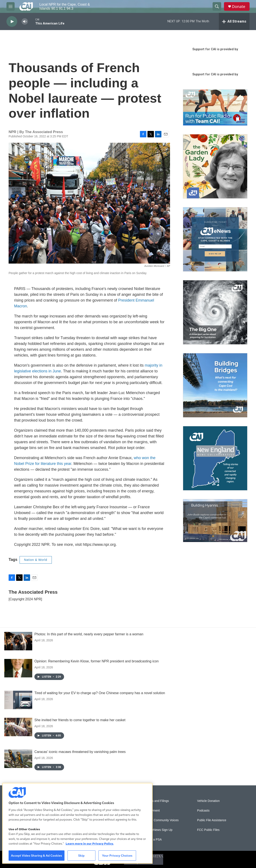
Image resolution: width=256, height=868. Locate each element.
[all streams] (234, 21)
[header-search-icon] (217, 6)
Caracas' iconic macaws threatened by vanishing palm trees (80, 752)
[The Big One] (215, 312)
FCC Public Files (208, 830)
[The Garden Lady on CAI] (215, 166)
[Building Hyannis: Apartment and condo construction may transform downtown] (215, 521)
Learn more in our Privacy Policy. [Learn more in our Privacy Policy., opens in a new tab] (90, 844)
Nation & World (36, 560)
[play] (12, 22)
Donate (239, 7)
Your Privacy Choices (117, 856)
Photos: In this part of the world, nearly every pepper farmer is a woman (89, 634)
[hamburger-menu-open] (11, 6)
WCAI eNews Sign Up (158, 830)
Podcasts (203, 811)
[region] (77, 823)
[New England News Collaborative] (215, 458)
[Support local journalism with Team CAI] (215, 108)
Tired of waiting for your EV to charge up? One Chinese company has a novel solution (100, 693)
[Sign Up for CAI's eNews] (215, 239)
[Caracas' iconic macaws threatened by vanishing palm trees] (18, 759)
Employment (151, 811)
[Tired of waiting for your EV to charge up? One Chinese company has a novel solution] (18, 700)
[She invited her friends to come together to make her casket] (18, 727)
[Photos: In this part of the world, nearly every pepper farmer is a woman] (18, 641)
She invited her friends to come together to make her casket (80, 720)
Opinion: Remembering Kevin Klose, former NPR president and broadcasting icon (97, 661)
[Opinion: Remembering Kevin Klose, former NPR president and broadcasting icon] (18, 668)
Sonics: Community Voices (161, 820)
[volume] (25, 22)
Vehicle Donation (208, 801)
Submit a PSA (152, 840)
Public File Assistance (212, 820)
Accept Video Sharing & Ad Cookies (37, 856)
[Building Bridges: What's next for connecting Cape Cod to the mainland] (215, 385)
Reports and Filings (156, 801)
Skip (81, 856)
